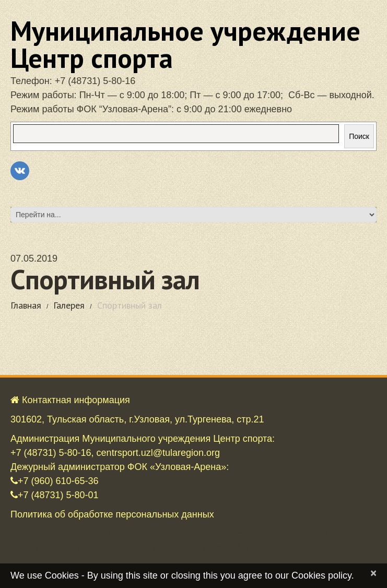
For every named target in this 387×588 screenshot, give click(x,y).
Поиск (359, 136)
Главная (26, 305)
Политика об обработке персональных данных (112, 514)
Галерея (69, 305)
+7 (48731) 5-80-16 (95, 81)
